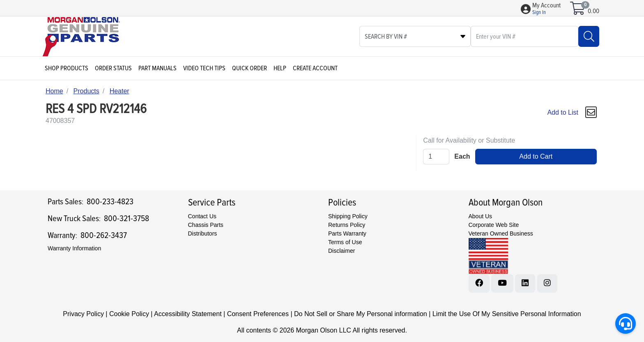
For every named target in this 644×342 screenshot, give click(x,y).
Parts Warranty (347, 233)
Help (280, 68)
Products (86, 91)
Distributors (203, 233)
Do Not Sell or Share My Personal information (361, 314)
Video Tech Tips (204, 68)
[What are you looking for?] (524, 36)
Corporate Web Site (494, 225)
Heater (120, 91)
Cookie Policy (129, 314)
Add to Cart (536, 156)
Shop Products (67, 68)
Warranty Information (74, 248)
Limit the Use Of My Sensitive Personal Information (507, 314)
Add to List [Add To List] (563, 112)
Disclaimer (342, 251)
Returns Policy (347, 225)
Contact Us (202, 216)
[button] (546, 9)
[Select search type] (415, 36)
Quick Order (250, 68)
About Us (481, 216)
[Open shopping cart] (578, 11)
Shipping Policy (348, 216)
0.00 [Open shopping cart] (593, 11)
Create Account (315, 68)
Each (462, 156)
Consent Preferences (258, 314)
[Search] (589, 36)
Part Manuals (158, 68)
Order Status (113, 68)
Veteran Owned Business (501, 233)
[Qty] (436, 157)
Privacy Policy (83, 314)
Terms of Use (345, 242)
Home (54, 91)
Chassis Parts (206, 225)
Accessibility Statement (188, 314)
